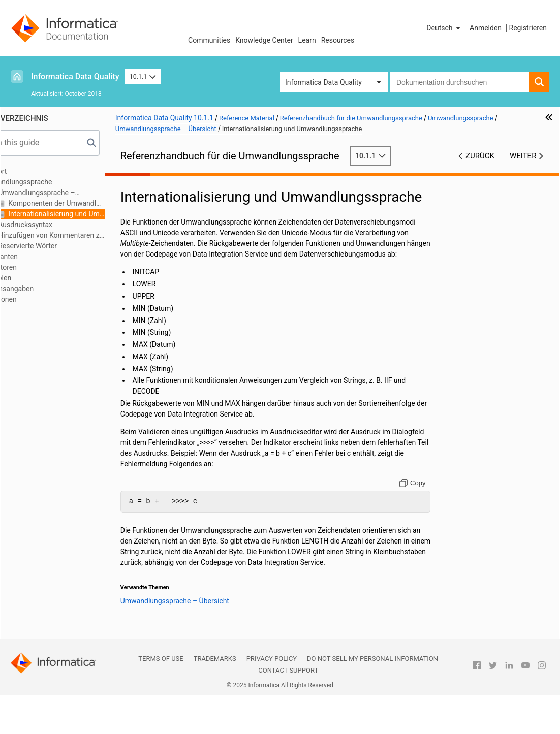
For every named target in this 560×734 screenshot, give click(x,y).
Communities (209, 40)
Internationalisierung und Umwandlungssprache (91, 214)
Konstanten (35, 257)
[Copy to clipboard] (422, 511)
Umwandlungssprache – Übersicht (67, 193)
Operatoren (35, 267)
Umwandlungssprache (53, 182)
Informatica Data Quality (75, 76)
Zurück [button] (480, 156)
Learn (307, 40)
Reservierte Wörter (62, 246)
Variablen (32, 278)
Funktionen (35, 299)
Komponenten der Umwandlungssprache (91, 203)
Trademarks (215, 697)
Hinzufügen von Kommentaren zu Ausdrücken (86, 235)
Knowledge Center (264, 40)
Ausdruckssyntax (60, 225)
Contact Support (288, 709)
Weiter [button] (523, 156)
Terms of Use (161, 697)
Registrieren (528, 28)
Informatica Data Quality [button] (323, 82)
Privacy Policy (272, 697)
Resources (338, 40)
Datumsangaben (43, 289)
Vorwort (30, 171)
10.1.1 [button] (143, 76)
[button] (444, 28)
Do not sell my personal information (372, 697)
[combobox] (460, 82)
